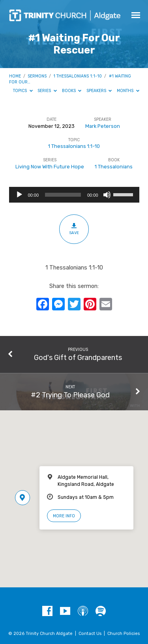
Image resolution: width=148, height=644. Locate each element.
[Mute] (107, 195)
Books (72, 91)
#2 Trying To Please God (70, 395)
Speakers (99, 91)
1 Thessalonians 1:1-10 (78, 76)
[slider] (63, 195)
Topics (23, 91)
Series (47, 91)
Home (15, 76)
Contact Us (90, 634)
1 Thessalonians (114, 167)
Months (128, 91)
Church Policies (124, 634)
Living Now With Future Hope (50, 167)
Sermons (37, 76)
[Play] (19, 195)
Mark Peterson (103, 126)
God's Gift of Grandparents (78, 357)
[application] (74, 195)
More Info (64, 516)
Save (74, 229)
